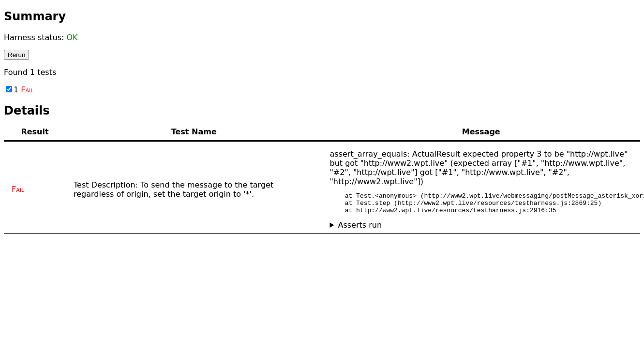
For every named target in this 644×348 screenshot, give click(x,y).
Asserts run (360, 229)
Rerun (16, 55)
